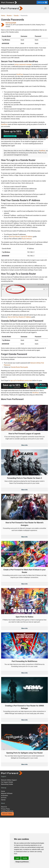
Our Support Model (7, 782)
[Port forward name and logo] (9, 2)
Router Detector (27, 239)
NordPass (20, 74)
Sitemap (4, 788)
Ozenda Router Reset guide (19, 367)
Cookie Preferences (7, 811)
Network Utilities (7, 814)
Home (3, 16)
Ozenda (16, 16)
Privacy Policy (5, 809)
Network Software (7, 793)
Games (3, 800)
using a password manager (23, 64)
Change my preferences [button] (22, 862)
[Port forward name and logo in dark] (12, 8)
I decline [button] (25, 858)
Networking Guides (7, 784)
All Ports (4, 798)
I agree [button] (17, 858)
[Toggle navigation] (45, 8)
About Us (4, 807)
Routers (9, 16)
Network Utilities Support (9, 780)
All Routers (4, 796)
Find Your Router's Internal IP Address (21, 237)
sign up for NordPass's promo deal (21, 381)
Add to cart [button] (42, 2)
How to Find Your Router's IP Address (19, 317)
